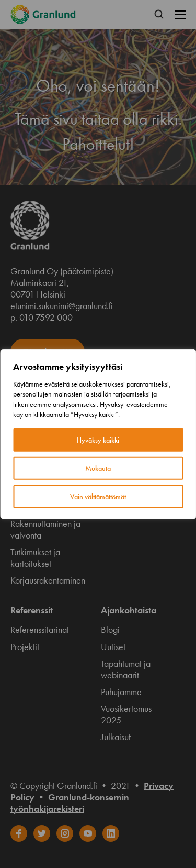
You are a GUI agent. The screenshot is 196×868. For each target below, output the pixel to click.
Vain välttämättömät (98, 497)
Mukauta (98, 468)
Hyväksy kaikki (98, 440)
